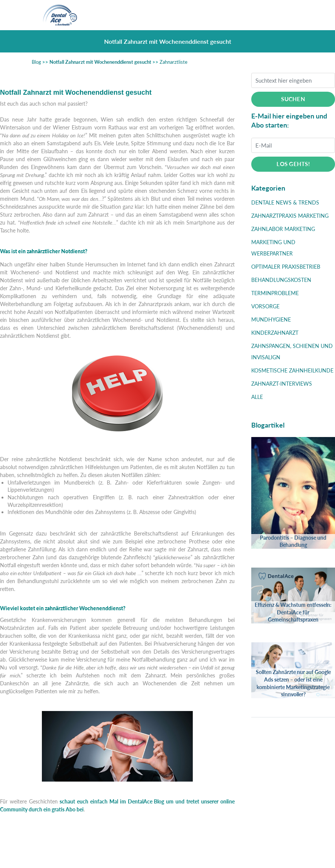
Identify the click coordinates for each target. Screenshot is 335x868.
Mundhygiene (271, 319)
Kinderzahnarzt (275, 333)
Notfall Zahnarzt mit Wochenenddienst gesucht (100, 62)
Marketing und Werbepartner (273, 248)
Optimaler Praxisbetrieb (286, 267)
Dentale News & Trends (285, 202)
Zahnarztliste (174, 62)
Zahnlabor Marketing (283, 229)
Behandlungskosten (281, 280)
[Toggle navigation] (288, 15)
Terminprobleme (275, 293)
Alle (257, 397)
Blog (36, 62)
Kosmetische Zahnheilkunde (292, 370)
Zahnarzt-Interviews (282, 384)
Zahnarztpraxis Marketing (290, 216)
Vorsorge (265, 306)
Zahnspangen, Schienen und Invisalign (292, 352)
